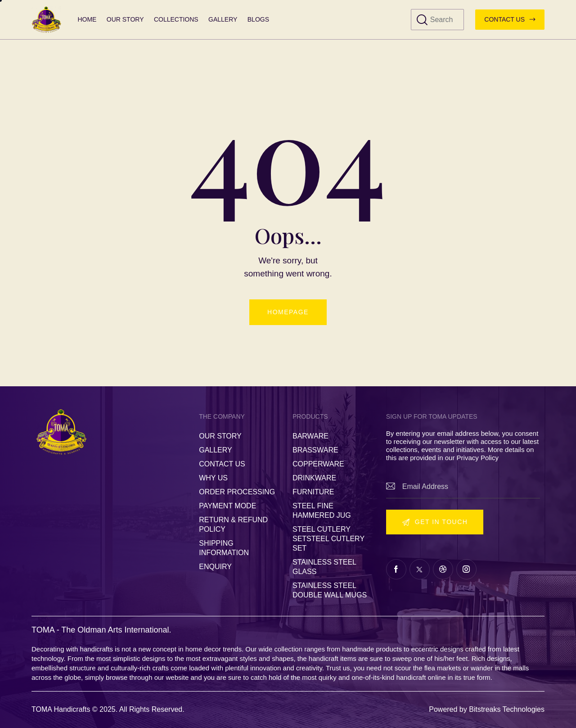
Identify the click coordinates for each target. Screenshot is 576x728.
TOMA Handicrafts (61, 709)
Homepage (288, 312)
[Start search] (422, 20)
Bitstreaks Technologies (507, 709)
